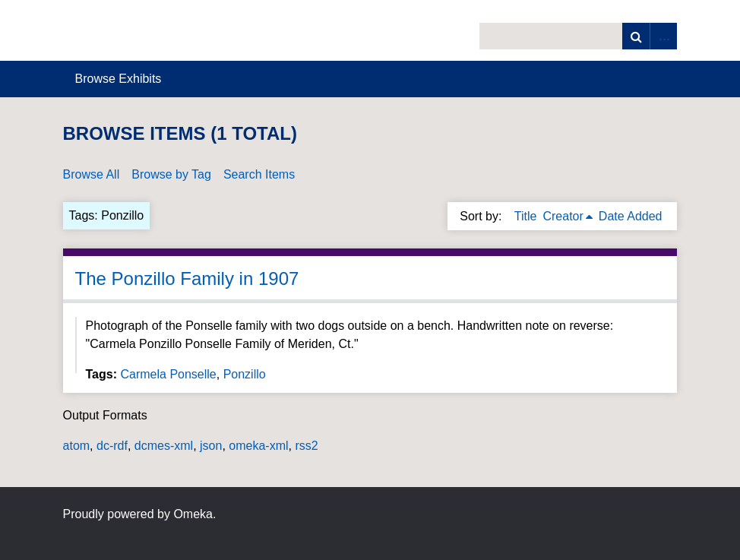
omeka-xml (258, 446)
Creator (563, 216)
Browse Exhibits (119, 79)
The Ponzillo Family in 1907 (187, 278)
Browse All (92, 174)
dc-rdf (112, 446)
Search (636, 36)
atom (77, 446)
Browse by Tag (171, 174)
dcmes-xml (164, 446)
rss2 (306, 446)
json (211, 446)
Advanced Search (663, 36)
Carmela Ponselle (168, 374)
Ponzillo (245, 374)
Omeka (193, 514)
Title (526, 216)
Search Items (259, 174)
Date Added (631, 216)
